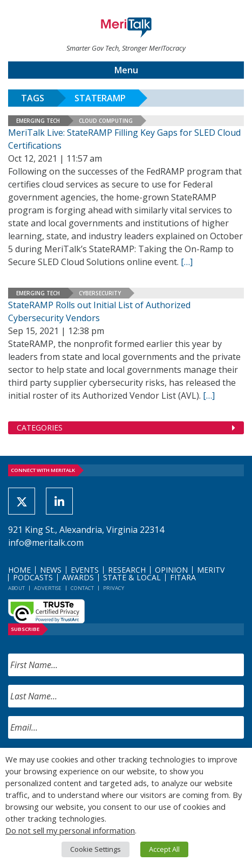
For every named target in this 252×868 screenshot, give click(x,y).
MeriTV (211, 570)
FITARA (183, 577)
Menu (126, 70)
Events (85, 570)
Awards (78, 577)
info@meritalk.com (46, 543)
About (16, 588)
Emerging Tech (38, 121)
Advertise (48, 588)
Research (127, 570)
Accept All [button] (164, 849)
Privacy (114, 588)
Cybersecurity (100, 293)
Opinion (171, 570)
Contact (82, 588)
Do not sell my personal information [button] (70, 830)
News (51, 570)
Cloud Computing (106, 121)
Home (19, 570)
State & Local (132, 577)
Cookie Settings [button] (96, 849)
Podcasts (33, 577)
